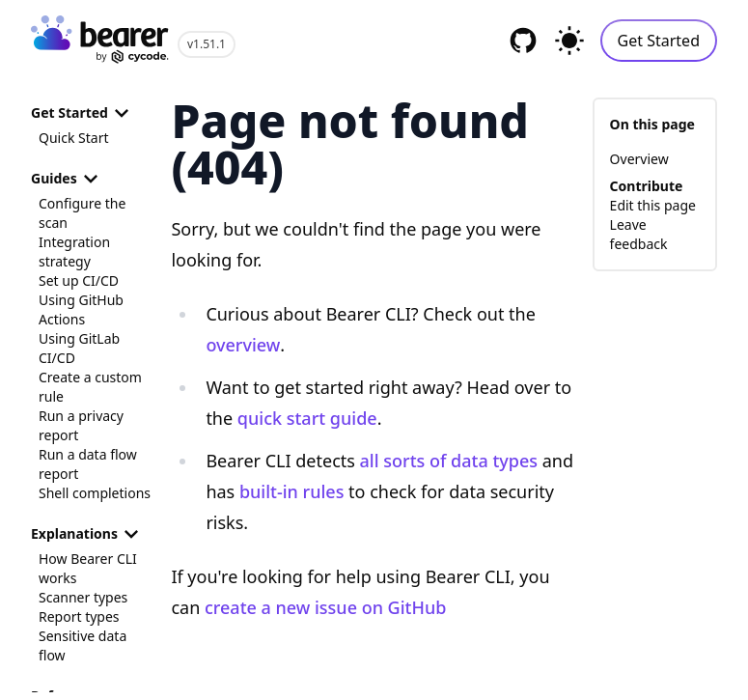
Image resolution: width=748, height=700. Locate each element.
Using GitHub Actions (81, 309)
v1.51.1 (207, 44)
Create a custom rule (90, 387)
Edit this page (653, 205)
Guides (68, 179)
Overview (639, 159)
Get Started (659, 41)
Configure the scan (82, 213)
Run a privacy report (81, 425)
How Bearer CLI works (88, 568)
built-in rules (292, 491)
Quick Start (73, 138)
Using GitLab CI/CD (79, 348)
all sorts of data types (449, 461)
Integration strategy (74, 252)
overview (243, 345)
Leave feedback (639, 234)
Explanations (88, 534)
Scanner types (83, 597)
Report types (79, 616)
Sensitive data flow (83, 645)
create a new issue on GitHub (325, 607)
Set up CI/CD (79, 280)
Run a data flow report (88, 464)
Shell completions (95, 493)
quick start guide (307, 418)
